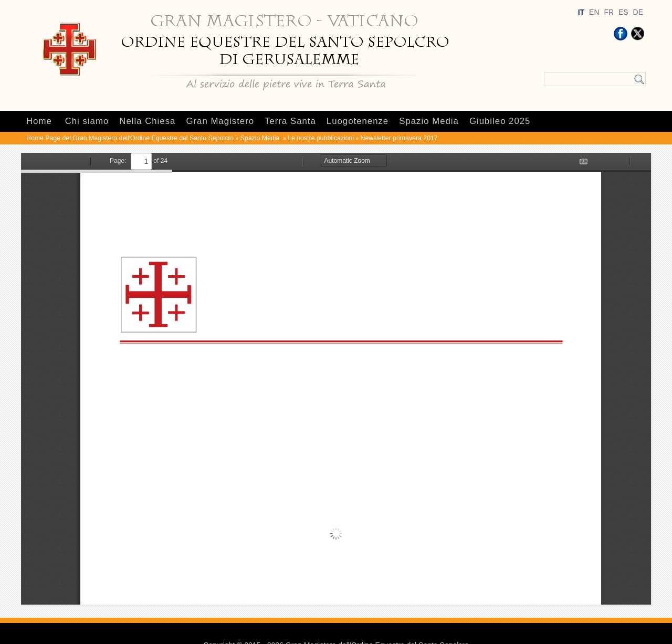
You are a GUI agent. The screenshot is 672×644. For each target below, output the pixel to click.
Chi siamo (87, 121)
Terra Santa (290, 121)
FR (609, 12)
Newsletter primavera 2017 (399, 138)
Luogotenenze (358, 121)
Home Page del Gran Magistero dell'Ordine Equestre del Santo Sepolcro (130, 138)
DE (638, 12)
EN (594, 12)
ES (623, 12)
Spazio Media (429, 121)
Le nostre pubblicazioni (321, 138)
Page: (118, 161)
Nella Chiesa (147, 121)
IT (581, 12)
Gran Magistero (220, 121)
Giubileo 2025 (500, 121)
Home (39, 121)
